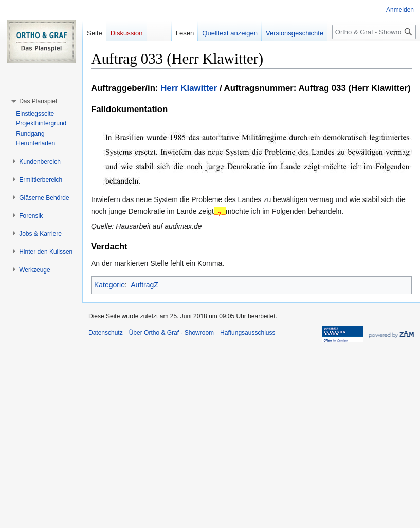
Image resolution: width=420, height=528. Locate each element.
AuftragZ (144, 285)
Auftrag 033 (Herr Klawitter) (354, 88)
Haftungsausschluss (248, 333)
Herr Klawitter (189, 88)
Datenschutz (106, 333)
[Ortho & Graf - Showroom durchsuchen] (374, 32)
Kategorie (109, 285)
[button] (38, 101)
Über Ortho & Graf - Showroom (171, 333)
